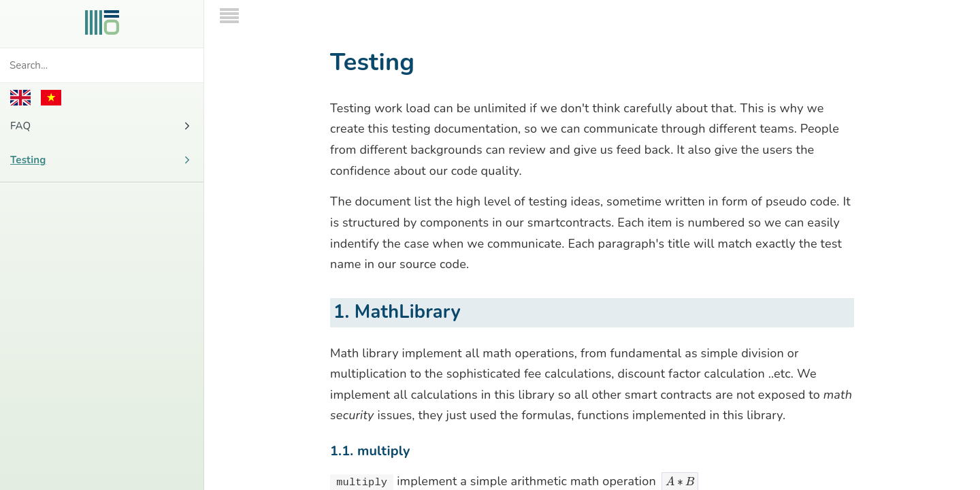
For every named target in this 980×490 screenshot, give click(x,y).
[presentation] (680, 434)
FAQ (102, 126)
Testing (102, 160)
